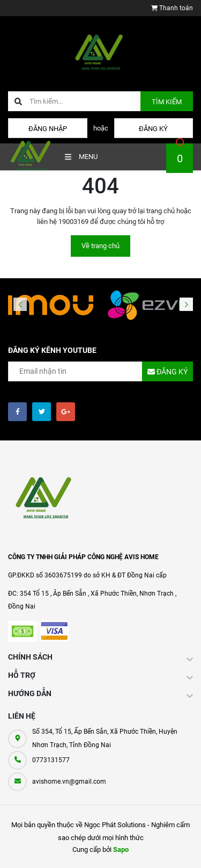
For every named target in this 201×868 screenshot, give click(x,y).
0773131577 (51, 760)
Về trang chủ (100, 246)
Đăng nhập (48, 129)
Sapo (121, 849)
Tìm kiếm (167, 102)
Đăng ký (153, 129)
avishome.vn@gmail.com (69, 782)
